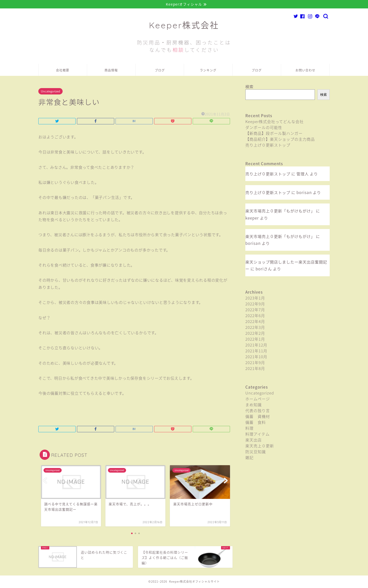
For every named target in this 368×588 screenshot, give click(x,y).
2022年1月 (255, 339)
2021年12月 (256, 345)
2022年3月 (255, 328)
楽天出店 (254, 440)
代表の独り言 (258, 411)
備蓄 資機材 (258, 417)
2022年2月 (255, 334)
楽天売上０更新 (260, 446)
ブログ (160, 71)
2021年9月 (255, 363)
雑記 (249, 458)
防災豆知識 (256, 452)
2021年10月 (256, 357)
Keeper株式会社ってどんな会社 (274, 122)
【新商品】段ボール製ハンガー (274, 134)
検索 (249, 87)
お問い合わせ (305, 71)
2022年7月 (255, 310)
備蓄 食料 (256, 423)
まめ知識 (254, 405)
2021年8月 (255, 369)
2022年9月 (255, 304)
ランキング (208, 71)
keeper (252, 218)
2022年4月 (255, 322)
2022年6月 (255, 316)
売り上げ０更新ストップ (268, 145)
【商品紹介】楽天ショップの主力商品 (280, 140)
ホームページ (258, 399)
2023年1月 (255, 298)
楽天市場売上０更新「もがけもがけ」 (280, 211)
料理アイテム (257, 434)
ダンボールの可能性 (264, 128)
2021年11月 (256, 351)
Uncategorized (50, 92)
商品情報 (111, 71)
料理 (249, 429)
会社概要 (63, 71)
